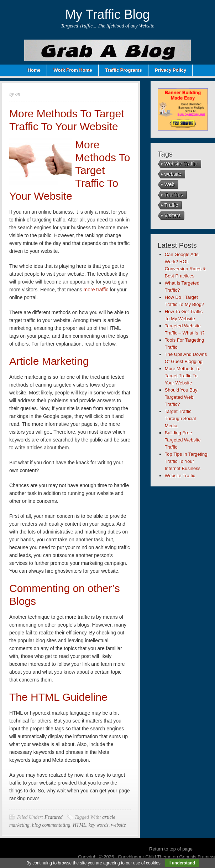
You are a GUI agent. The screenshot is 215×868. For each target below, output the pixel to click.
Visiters (173, 215)
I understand (182, 863)
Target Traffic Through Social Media (180, 418)
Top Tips (174, 195)
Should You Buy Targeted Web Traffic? (181, 397)
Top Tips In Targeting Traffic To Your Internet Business (186, 461)
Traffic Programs (123, 70)
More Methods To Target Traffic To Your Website (183, 376)
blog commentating (51, 825)
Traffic (171, 205)
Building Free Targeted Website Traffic (183, 440)
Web (170, 184)
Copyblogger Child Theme (145, 857)
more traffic (96, 290)
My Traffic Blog (107, 14)
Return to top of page (171, 849)
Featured (54, 817)
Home (34, 70)
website (119, 825)
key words (99, 825)
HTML (79, 825)
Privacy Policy (171, 70)
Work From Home (73, 70)
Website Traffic (181, 164)
